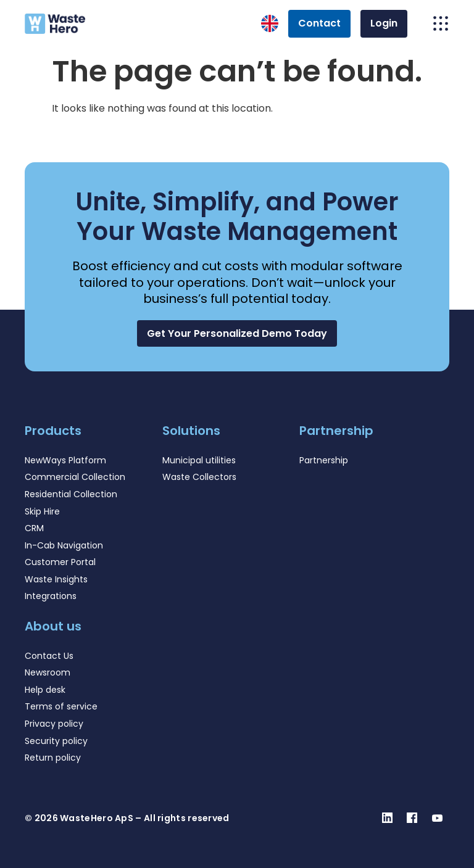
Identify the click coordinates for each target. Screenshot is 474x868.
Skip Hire (42, 511)
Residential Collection (71, 494)
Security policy (56, 741)
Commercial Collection (75, 477)
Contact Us (49, 656)
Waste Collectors (199, 477)
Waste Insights (56, 579)
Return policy (53, 758)
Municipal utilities (199, 460)
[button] (237, 333)
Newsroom (48, 672)
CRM (34, 528)
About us (53, 626)
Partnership (324, 460)
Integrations (51, 596)
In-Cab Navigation (64, 545)
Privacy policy (54, 724)
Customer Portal (60, 562)
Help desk (45, 690)
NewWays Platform (65, 460)
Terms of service (61, 706)
